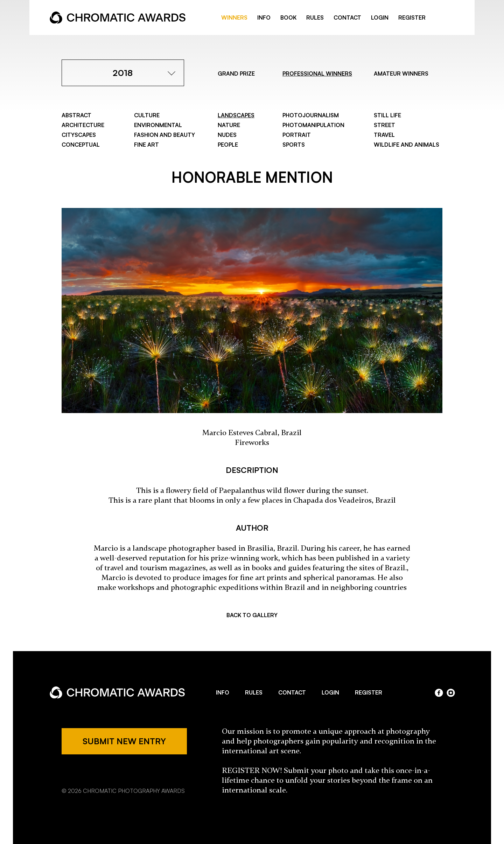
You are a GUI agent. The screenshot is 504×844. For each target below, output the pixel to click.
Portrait (297, 135)
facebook (440, 18)
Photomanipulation (313, 125)
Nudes (227, 135)
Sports (294, 145)
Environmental (158, 125)
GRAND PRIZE (236, 74)
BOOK (288, 18)
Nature (229, 125)
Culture (147, 115)
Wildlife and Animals (407, 145)
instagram (451, 693)
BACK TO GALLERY (252, 615)
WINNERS (234, 18)
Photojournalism (311, 115)
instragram (451, 18)
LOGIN (380, 18)
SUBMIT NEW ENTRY (124, 741)
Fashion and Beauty (164, 135)
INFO (264, 18)
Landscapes (236, 115)
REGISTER (412, 18)
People (228, 145)
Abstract (76, 115)
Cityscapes (79, 135)
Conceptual (81, 145)
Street (384, 125)
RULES (315, 18)
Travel (384, 135)
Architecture (83, 125)
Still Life (387, 115)
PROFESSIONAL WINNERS (317, 74)
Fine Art (146, 145)
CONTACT (347, 18)
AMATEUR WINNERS (401, 74)
